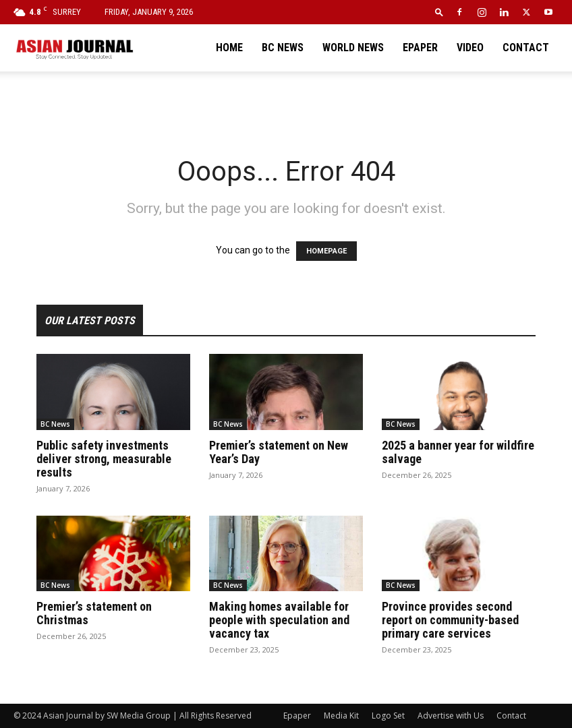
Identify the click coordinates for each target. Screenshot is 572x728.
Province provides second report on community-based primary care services (450, 620)
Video (470, 48)
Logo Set (388, 716)
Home (229, 48)
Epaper (420, 48)
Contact (526, 48)
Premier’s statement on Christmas (94, 613)
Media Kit (341, 716)
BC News (283, 48)
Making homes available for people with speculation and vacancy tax (279, 620)
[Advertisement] (286, 101)
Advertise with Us (451, 716)
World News (353, 48)
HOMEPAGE (326, 251)
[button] (439, 12)
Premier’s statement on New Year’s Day (279, 452)
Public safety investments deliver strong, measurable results (104, 459)
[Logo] (74, 48)
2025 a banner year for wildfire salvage (458, 452)
